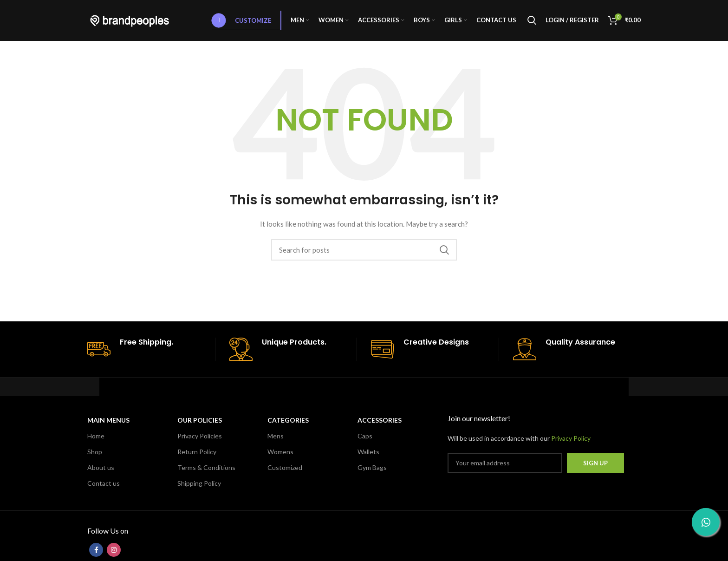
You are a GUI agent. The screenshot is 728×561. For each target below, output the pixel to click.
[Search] (532, 21)
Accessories (380, 421)
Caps (365, 437)
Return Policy (197, 453)
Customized (285, 469)
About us (101, 469)
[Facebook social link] (96, 551)
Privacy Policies (200, 437)
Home (96, 437)
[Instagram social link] (114, 551)
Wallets (368, 453)
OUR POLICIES (200, 421)
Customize (241, 21)
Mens (276, 437)
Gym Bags (372, 469)
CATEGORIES (288, 421)
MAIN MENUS (108, 421)
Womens (280, 453)
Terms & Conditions (206, 469)
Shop (95, 453)
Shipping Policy (199, 485)
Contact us (104, 485)
